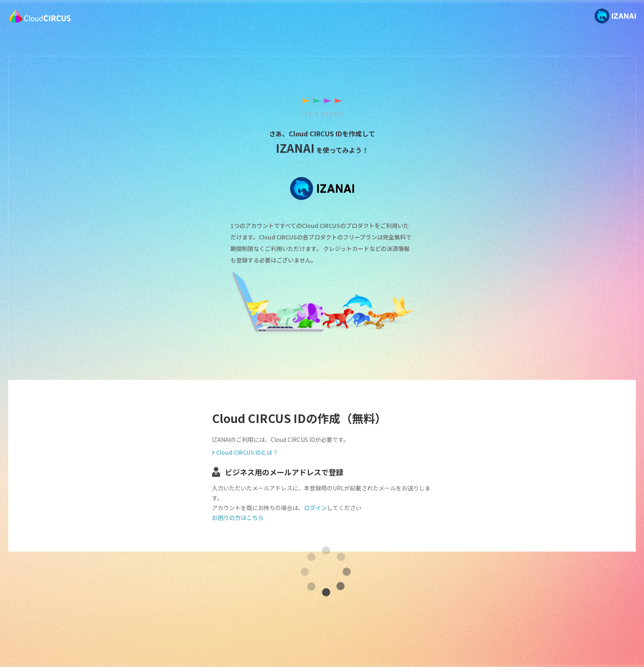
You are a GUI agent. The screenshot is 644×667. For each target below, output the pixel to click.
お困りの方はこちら (238, 517)
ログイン (315, 508)
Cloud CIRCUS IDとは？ (247, 452)
